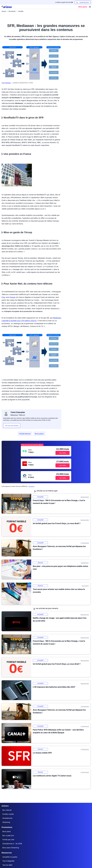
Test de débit (7, 865)
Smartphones (7, 818)
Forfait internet (25, 434)
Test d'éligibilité (8, 861)
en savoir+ (32, 486)
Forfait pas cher (8, 840)
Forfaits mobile (8, 814)
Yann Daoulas (6, 83)
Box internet (7, 810)
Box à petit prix (8, 835)
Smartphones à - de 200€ (12, 844)
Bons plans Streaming (11, 848)
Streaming (6, 822)
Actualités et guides (10, 857)
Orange (12, 297)
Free (3, 297)
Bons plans (39, 434)
